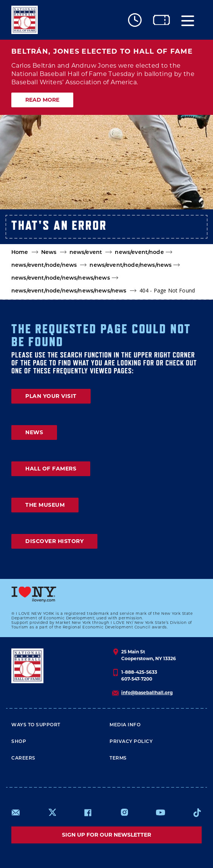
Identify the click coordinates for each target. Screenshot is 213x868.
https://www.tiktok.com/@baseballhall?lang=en (197, 812)
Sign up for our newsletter (106, 835)
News (49, 253)
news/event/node (139, 253)
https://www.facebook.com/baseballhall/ (88, 812)
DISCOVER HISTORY (54, 541)
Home (20, 253)
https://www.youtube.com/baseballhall (161, 812)
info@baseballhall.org (147, 692)
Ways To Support (36, 725)
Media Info (125, 725)
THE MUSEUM (45, 505)
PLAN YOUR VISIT (51, 396)
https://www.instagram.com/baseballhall (124, 812)
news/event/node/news (44, 265)
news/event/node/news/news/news (61, 278)
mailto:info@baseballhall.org (16, 812)
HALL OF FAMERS (51, 469)
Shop (19, 742)
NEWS (34, 432)
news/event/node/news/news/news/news (69, 291)
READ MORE (42, 100)
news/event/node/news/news (130, 265)
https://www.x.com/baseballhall (52, 812)
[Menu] (188, 20)
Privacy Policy (131, 742)
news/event (86, 253)
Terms (118, 758)
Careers (23, 758)
